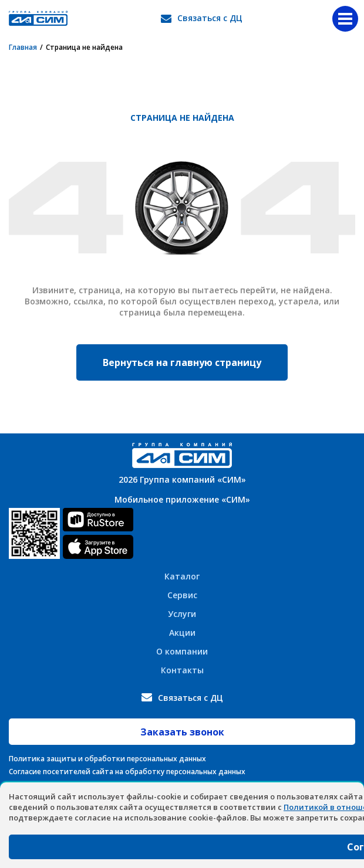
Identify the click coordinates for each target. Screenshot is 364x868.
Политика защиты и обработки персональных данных (107, 759)
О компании (182, 651)
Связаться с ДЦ (210, 18)
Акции (182, 633)
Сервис (182, 595)
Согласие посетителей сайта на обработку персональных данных (127, 772)
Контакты (182, 670)
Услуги (182, 614)
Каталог (182, 576)
